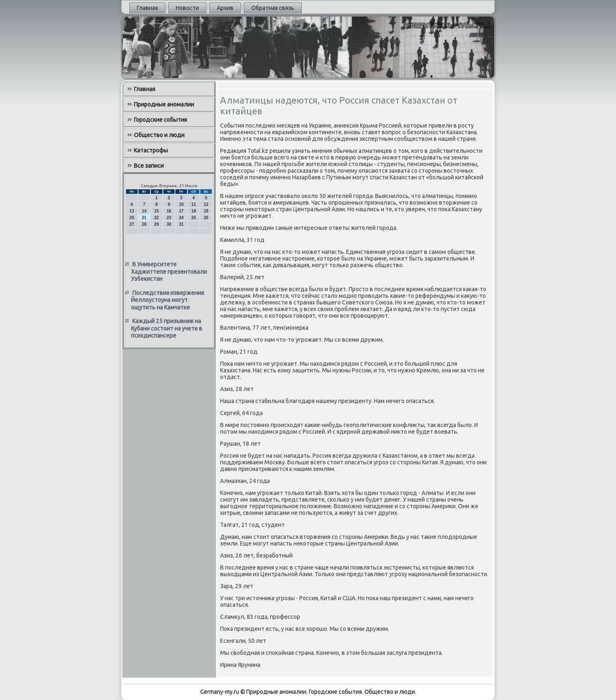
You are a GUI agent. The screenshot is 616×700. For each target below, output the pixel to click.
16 (169, 211)
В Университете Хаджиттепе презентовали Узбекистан (169, 272)
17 (181, 211)
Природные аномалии (164, 104)
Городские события (160, 120)
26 (206, 218)
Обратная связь (273, 8)
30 (169, 224)
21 (144, 218)
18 (194, 211)
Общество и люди (159, 135)
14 (144, 211)
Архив (225, 8)
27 (132, 224)
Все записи (149, 166)
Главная (147, 8)
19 (206, 211)
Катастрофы (151, 150)
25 (194, 218)
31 (181, 224)
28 (144, 224)
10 (181, 204)
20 (132, 218)
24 (181, 218)
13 (132, 211)
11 (194, 204)
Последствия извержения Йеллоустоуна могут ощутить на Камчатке (167, 300)
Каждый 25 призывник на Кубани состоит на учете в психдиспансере (167, 328)
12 (206, 204)
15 (156, 211)
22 (156, 218)
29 (156, 224)
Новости (187, 8)
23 (169, 218)
